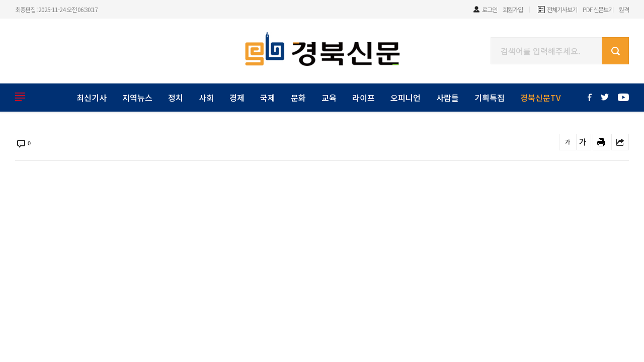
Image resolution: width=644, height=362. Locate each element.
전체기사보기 (562, 9)
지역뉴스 (137, 98)
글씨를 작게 (568, 142)
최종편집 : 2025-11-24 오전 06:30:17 (56, 9)
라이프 (364, 98)
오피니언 (406, 98)
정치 (176, 98)
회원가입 (513, 9)
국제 (268, 98)
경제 (237, 98)
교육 (329, 98)
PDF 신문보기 (598, 9)
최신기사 (92, 98)
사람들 (448, 98)
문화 (298, 98)
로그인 (490, 9)
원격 (624, 9)
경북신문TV (541, 98)
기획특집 (490, 98)
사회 (206, 98)
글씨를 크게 (582, 142)
